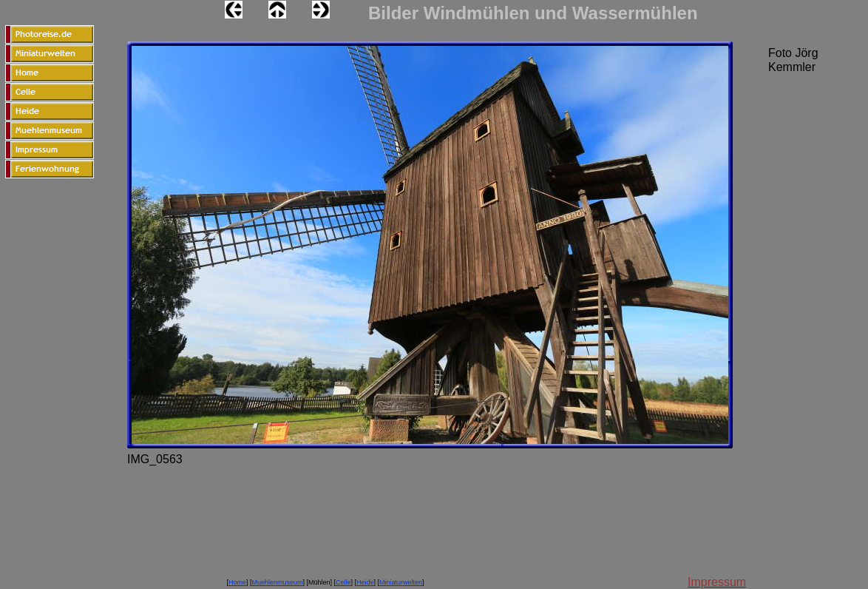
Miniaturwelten (401, 582)
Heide (365, 582)
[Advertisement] (49, 344)
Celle (343, 582)
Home (237, 582)
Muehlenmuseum (277, 582)
